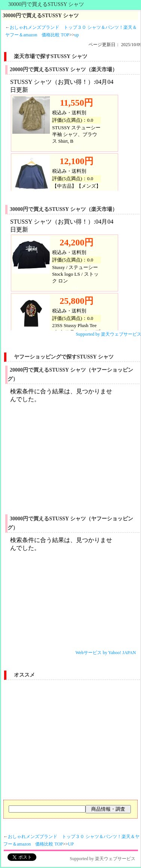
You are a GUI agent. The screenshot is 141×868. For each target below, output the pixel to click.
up (76, 35)
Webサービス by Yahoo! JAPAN (106, 653)
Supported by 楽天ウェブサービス (103, 859)
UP (71, 844)
